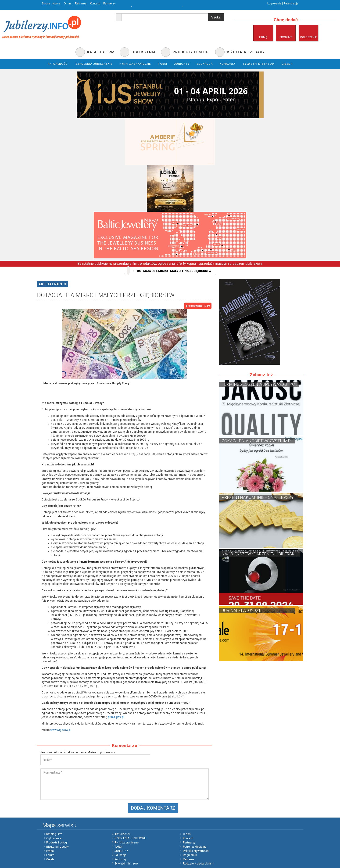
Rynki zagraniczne (127, 843)
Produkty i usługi (57, 843)
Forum (50, 855)
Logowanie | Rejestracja (283, 4)
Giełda (50, 859)
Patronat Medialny (195, 847)
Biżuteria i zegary (57, 847)
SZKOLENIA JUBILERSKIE (131, 838)
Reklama (81, 4)
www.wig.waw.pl (60, 730)
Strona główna (51, 4)
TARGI (118, 847)
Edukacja (120, 855)
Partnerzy (109, 4)
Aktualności (53, 284)
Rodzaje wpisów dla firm (199, 864)
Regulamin (190, 855)
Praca (50, 851)
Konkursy (120, 859)
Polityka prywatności (196, 851)
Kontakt (95, 4)
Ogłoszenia (54, 838)
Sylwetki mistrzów (126, 864)
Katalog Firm (54, 834)
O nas (68, 4)
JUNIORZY (121, 851)
